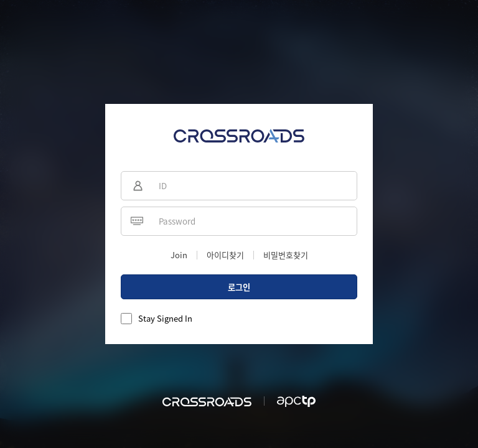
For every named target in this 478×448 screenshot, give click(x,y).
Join (179, 255)
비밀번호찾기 (286, 255)
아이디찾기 (225, 255)
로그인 (239, 287)
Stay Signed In (165, 318)
